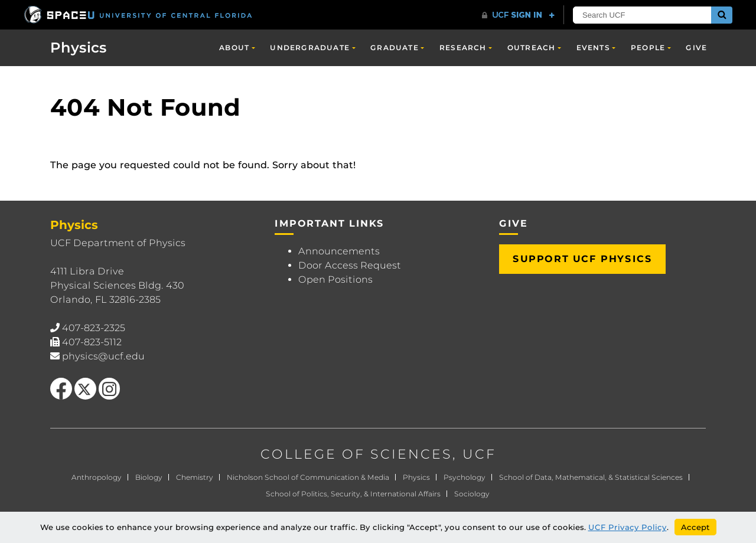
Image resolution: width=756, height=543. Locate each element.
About (234, 48)
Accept (695, 527)
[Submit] (722, 15)
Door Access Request (350, 265)
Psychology (465, 477)
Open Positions (335, 279)
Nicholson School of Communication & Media (308, 477)
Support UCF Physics (582, 259)
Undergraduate (310, 48)
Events (593, 48)
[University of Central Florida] (139, 14)
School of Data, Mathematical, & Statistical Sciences (591, 477)
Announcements (339, 251)
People (648, 48)
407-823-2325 (94, 328)
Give (696, 48)
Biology (149, 477)
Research (463, 48)
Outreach (532, 48)
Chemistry (195, 477)
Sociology (472, 494)
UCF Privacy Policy (628, 527)
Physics (79, 48)
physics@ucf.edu (103, 356)
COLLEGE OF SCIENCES (356, 454)
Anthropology (97, 477)
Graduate (395, 48)
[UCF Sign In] (518, 15)
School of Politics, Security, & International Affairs (353, 494)
